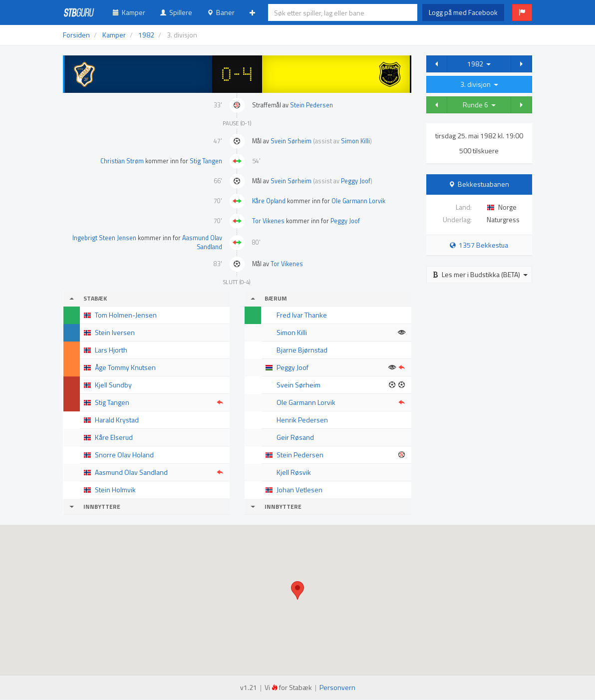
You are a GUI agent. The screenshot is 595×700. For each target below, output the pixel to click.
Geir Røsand (295, 437)
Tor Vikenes (268, 221)
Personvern (337, 687)
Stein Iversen (115, 332)
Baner (221, 12)
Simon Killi (355, 141)
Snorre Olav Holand (124, 455)
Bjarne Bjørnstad (302, 350)
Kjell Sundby (113, 385)
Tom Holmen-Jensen (126, 315)
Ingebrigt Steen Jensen (104, 238)
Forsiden (76, 35)
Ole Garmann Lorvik (358, 201)
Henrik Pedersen (302, 420)
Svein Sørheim (291, 141)
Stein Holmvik (115, 490)
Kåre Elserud (114, 437)
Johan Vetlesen (299, 490)
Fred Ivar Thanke (302, 315)
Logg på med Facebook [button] (463, 12)
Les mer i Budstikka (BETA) (480, 274)
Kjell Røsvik (294, 472)
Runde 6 (479, 105)
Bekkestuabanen (483, 184)
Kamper (129, 12)
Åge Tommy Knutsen (125, 367)
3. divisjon (479, 84)
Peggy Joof (356, 181)
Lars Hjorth (111, 350)
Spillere (176, 12)
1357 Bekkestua (479, 245)
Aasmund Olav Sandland (202, 242)
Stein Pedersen (311, 105)
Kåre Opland (269, 201)
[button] (522, 12)
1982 (479, 64)
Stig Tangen (206, 161)
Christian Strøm (122, 161)
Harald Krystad (117, 420)
